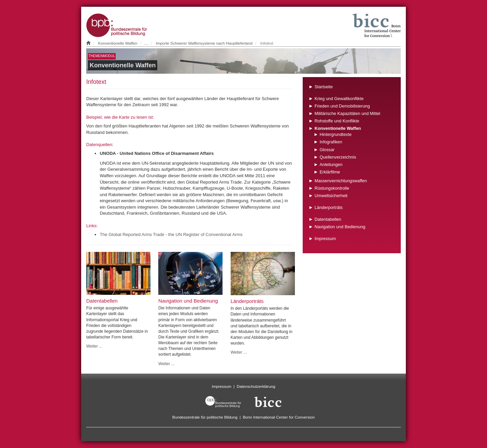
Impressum (325, 239)
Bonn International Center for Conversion (279, 417)
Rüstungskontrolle (332, 188)
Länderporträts (329, 207)
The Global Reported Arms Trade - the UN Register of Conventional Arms (171, 234)
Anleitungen (331, 164)
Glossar (327, 150)
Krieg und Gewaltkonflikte (339, 99)
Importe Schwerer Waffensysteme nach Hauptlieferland (204, 43)
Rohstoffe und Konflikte (337, 121)
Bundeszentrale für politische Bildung (205, 417)
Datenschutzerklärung (256, 386)
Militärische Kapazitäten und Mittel (347, 113)
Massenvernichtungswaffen (341, 181)
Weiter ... (94, 346)
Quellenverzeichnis (338, 157)
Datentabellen (328, 219)
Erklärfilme (330, 172)
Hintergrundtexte (336, 134)
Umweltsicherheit (331, 196)
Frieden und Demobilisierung (342, 106)
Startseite (324, 87)
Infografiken (331, 142)
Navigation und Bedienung (340, 227)
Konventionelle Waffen (118, 43)
